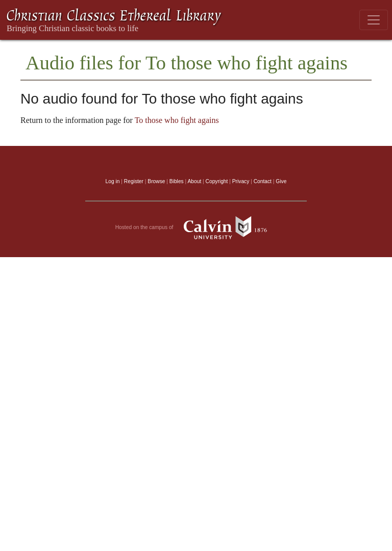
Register (134, 181)
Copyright (217, 181)
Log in (113, 181)
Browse (156, 181)
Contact (263, 181)
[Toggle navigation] (374, 20)
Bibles (177, 181)
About (194, 181)
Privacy (241, 181)
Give (281, 181)
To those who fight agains (177, 120)
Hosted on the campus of (196, 228)
